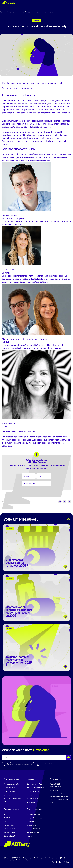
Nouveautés (55, 779)
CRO (6, 822)
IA (5, 814)
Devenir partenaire (10, 791)
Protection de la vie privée (53, 858)
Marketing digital (10, 832)
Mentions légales (39, 858)
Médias (30, 836)
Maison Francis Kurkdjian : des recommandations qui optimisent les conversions (59, 797)
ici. (38, 765)
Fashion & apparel (33, 829)
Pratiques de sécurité (11, 784)
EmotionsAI (31, 795)
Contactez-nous (9, 788)
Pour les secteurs (34, 809)
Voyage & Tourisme (34, 814)
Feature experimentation (35, 788)
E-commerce (32, 825)
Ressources (11, 12)
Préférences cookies (22, 860)
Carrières (7, 795)
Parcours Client (9, 825)
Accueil (3, 12)
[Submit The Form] (68, 758)
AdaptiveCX (54, 790)
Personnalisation (33, 791)
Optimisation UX (10, 836)
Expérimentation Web (34, 784)
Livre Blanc (20, 12)
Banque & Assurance (34, 818)
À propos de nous (12, 779)
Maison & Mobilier (33, 832)
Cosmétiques (32, 822)
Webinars (53, 803)
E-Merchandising (33, 799)
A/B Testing (8, 818)
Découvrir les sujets (12, 809)
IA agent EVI (31, 802)
